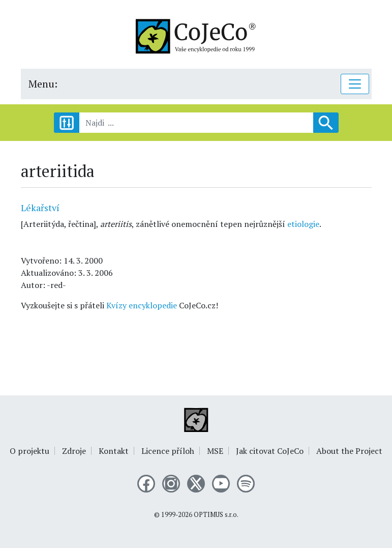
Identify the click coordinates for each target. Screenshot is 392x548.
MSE (215, 451)
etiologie (303, 224)
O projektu (29, 451)
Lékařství (40, 208)
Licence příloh (168, 451)
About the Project (349, 451)
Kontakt (114, 451)
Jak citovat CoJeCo (270, 451)
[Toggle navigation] (355, 84)
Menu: (43, 84)
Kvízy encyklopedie (142, 305)
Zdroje (74, 451)
